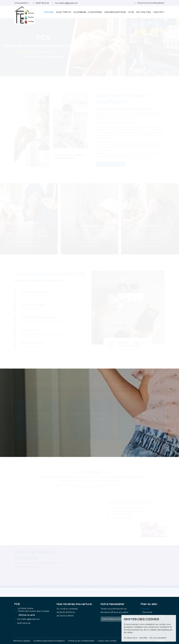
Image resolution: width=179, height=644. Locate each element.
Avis (131, 12)
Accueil (49, 12)
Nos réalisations (115, 12)
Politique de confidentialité (81, 641)
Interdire (143, 638)
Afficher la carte (27, 615)
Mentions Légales (22, 641)
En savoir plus (29, 246)
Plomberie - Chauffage (88, 12)
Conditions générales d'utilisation (49, 641)
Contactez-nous (110, 164)
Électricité (64, 12)
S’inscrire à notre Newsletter (151, 3)
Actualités (144, 12)
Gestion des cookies (107, 641)
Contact (159, 12)
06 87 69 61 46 (24, 623)
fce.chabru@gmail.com (66, 3)
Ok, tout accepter (158, 638)
